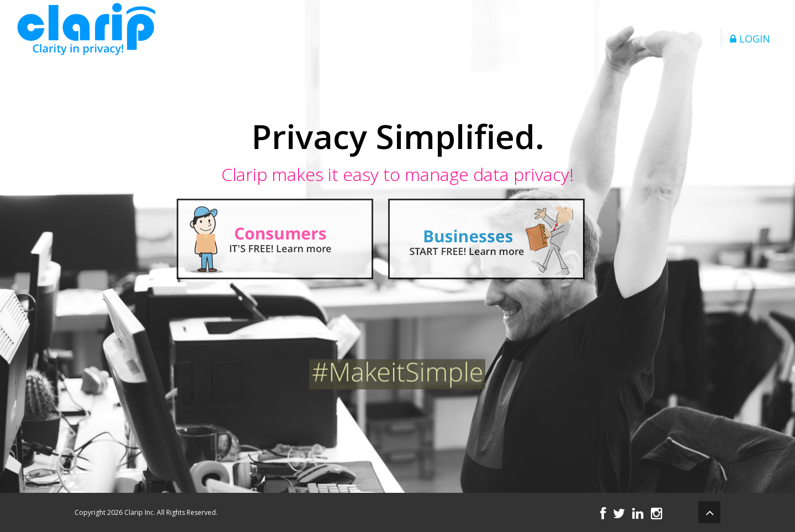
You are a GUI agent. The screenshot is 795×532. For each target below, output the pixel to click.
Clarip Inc (139, 512)
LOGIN (750, 39)
